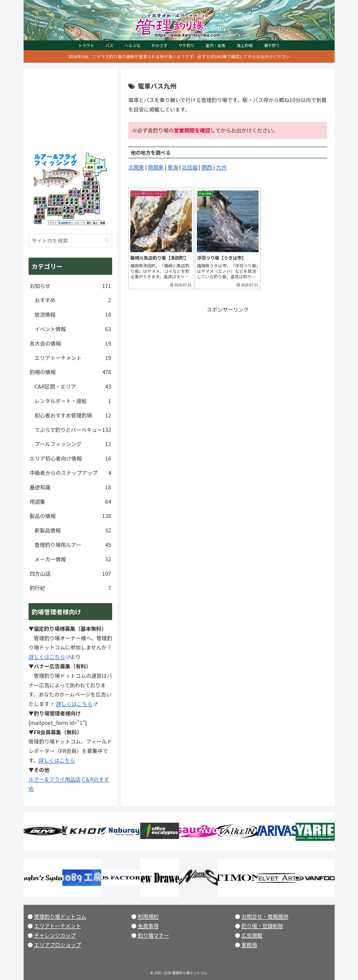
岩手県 (95, 183)
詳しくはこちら (49, 657)
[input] (70, 240)
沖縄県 (38, 221)
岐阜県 (77, 201)
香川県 (58, 209)
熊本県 (38, 211)
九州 (221, 167)
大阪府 (64, 209)
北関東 (136, 167)
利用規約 (148, 916)
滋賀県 (72, 201)
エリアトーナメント (58, 926)
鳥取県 (60, 196)
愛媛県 (51, 209)
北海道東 (99, 167)
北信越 (190, 167)
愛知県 (76, 209)
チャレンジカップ (55, 935)
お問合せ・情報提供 (265, 916)
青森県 (90, 179)
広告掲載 (252, 935)
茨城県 (98, 197)
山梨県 (84, 205)
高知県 (51, 213)
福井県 (69, 193)
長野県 (83, 197)
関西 (207, 167)
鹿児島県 (39, 217)
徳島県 (58, 213)
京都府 (67, 201)
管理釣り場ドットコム (60, 916)
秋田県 (87, 183)
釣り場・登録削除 (262, 926)
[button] (107, 240)
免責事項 (148, 926)
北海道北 (91, 158)
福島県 (94, 191)
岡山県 (58, 202)
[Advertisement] (228, 349)
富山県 (79, 193)
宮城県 (95, 187)
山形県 (87, 187)
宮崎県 (42, 211)
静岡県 (80, 210)
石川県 (75, 193)
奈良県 (68, 210)
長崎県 (36, 201)
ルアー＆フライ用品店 (55, 779)
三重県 (72, 210)
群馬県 (88, 197)
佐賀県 (40, 201)
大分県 (43, 207)
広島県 (54, 202)
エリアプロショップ (58, 945)
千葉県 (97, 207)
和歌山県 (68, 216)
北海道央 (89, 167)
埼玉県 (91, 202)
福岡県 (44, 201)
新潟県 (85, 191)
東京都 (91, 206)
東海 (173, 167)
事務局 (249, 945)
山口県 (50, 202)
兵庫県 (62, 202)
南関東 (156, 167)
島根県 (53, 196)
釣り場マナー (153, 935)
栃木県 (93, 197)
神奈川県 (89, 211)
